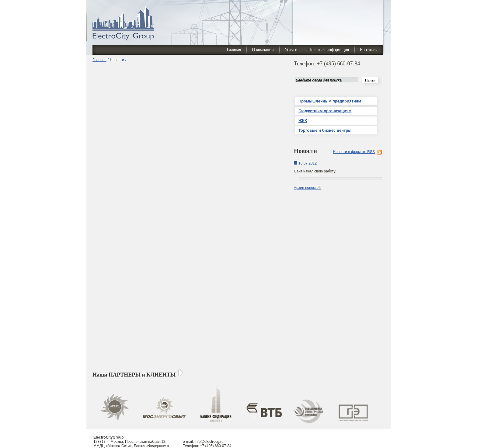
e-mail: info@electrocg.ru (203, 442)
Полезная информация (329, 50)
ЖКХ (303, 121)
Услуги (291, 50)
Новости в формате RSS (354, 152)
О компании (263, 50)
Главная (234, 50)
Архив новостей (307, 188)
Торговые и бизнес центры (325, 130)
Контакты (369, 50)
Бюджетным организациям (325, 111)
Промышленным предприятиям (330, 101)
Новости (117, 60)
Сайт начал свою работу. (315, 171)
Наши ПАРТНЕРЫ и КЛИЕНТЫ (134, 375)
